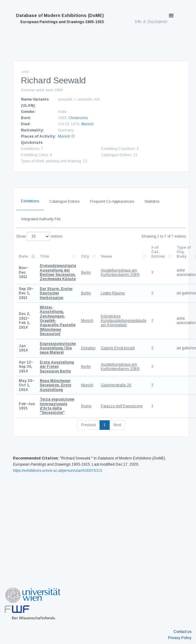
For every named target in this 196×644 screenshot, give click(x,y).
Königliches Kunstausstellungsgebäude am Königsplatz (124, 321)
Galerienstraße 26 (116, 385)
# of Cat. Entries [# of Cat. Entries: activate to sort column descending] (158, 252)
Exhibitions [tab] (30, 201)
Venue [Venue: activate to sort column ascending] (106, 256)
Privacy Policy (180, 638)
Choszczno (78, 118)
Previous (88, 425)
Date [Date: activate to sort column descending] (23, 256)
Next (117, 425)
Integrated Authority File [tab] (41, 219)
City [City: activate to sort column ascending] (85, 256)
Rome (86, 406)
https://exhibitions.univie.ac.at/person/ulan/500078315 (58, 471)
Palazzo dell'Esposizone (122, 406)
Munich (88, 124)
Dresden (88, 348)
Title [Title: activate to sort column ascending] (44, 256)
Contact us (182, 632)
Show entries (39, 236)
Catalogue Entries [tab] (64, 202)
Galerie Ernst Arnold (118, 348)
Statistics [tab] (152, 202)
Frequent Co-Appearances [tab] (112, 202)
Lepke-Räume (113, 293)
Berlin (86, 272)
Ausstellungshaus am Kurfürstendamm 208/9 (120, 272)
